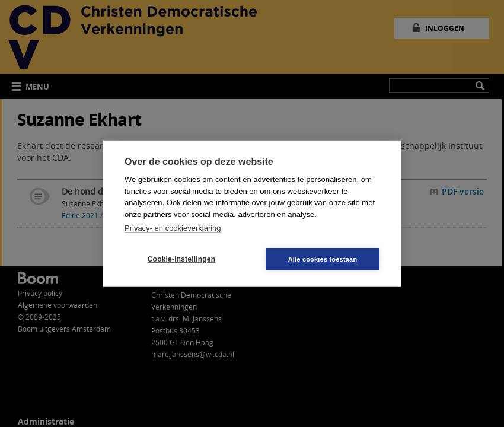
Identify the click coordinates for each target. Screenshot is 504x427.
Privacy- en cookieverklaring (173, 228)
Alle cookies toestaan (323, 259)
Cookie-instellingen (181, 259)
